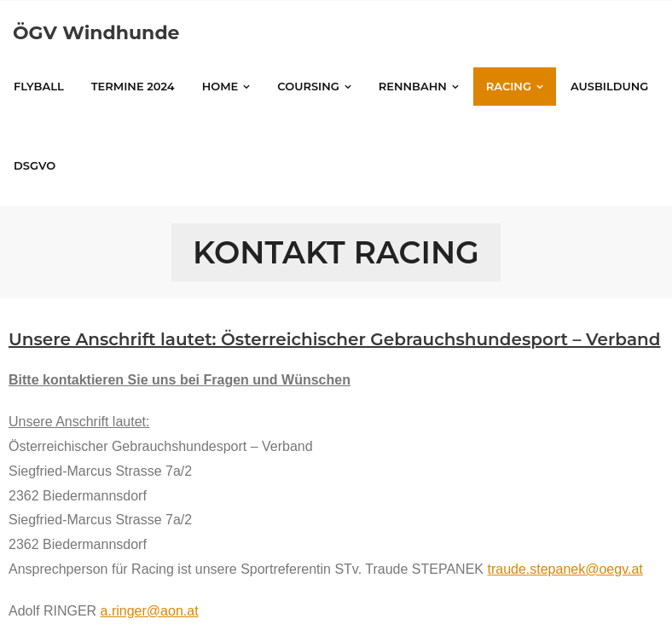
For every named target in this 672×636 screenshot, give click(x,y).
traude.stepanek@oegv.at (565, 569)
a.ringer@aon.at (150, 611)
